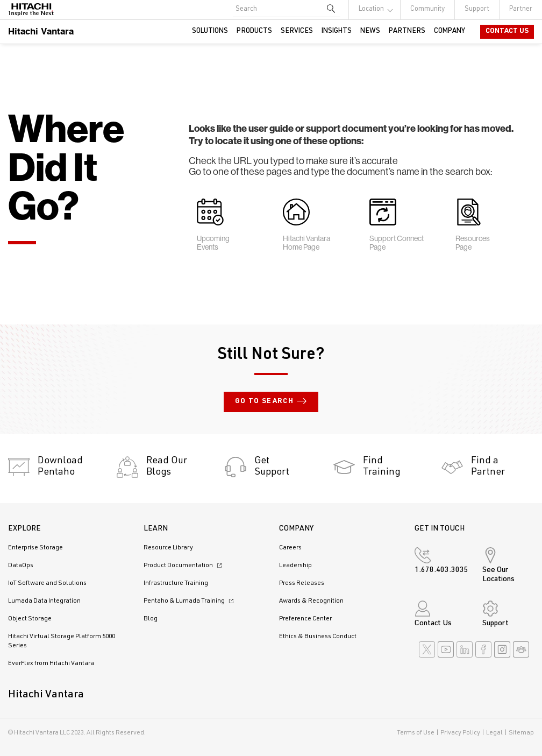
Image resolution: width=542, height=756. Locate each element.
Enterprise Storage (35, 548)
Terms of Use (416, 733)
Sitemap (521, 733)
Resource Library (168, 548)
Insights (337, 31)
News (370, 31)
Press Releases (302, 583)
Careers (290, 548)
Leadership (295, 566)
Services (297, 31)
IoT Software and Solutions (47, 583)
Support (477, 9)
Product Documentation (184, 566)
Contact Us (507, 31)
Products (254, 31)
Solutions (210, 31)
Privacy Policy (460, 733)
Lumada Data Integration (44, 601)
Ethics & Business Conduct (318, 637)
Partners (407, 31)
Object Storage (30, 619)
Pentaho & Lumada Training (190, 601)
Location (371, 9)
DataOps (21, 566)
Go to (271, 402)
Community (427, 9)
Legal (494, 733)
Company (450, 31)
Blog (151, 619)
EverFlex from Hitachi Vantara (51, 663)
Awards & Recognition (311, 601)
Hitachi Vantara (41, 31)
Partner (521, 9)
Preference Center (305, 619)
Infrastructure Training (176, 583)
